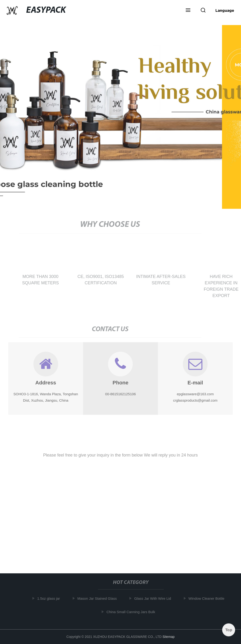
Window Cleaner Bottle (207, 598)
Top (229, 630)
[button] (188, 11)
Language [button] (225, 10)
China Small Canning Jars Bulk (131, 612)
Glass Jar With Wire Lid (153, 598)
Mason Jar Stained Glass (97, 598)
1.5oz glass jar (49, 598)
